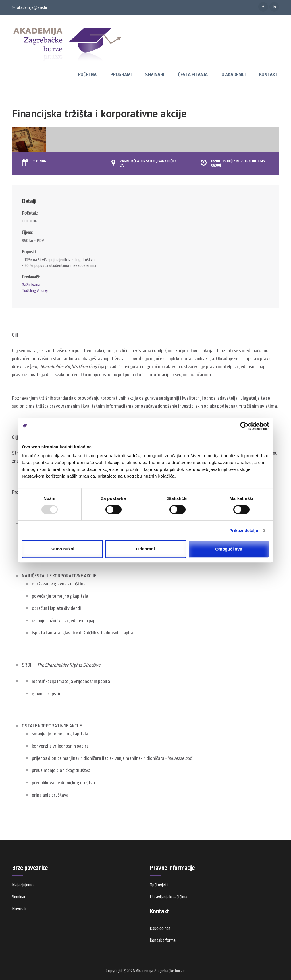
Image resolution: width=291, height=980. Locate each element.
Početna (87, 75)
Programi (121, 75)
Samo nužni (62, 549)
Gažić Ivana (31, 285)
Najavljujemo (23, 885)
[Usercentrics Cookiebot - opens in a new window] (244, 426)
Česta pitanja (193, 75)
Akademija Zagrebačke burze (160, 971)
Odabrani (145, 549)
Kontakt (269, 75)
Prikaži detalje (244, 530)
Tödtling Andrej (35, 291)
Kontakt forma (163, 940)
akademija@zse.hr (30, 7)
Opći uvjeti (159, 885)
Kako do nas (160, 929)
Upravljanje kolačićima (169, 897)
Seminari (155, 75)
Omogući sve (228, 549)
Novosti (19, 909)
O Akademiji (233, 75)
